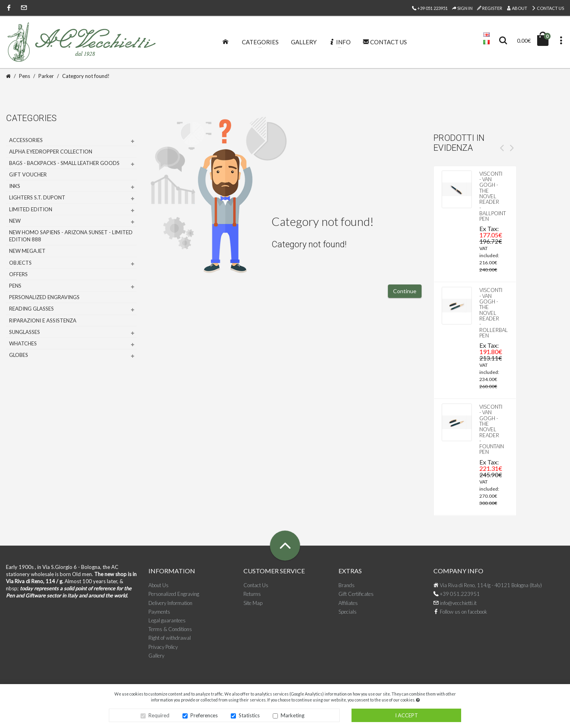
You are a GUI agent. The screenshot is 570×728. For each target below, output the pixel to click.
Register (490, 8)
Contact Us (548, 8)
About (517, 8)
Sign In (462, 8)
